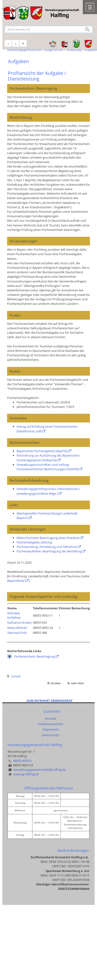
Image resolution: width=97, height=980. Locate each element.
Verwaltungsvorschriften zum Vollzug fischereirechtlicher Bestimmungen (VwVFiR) (48, 467)
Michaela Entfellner (14, 615)
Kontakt (51, 719)
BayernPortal (16, 581)
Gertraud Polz (17, 633)
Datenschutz (51, 735)
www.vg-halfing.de (26, 774)
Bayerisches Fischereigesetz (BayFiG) (42, 451)
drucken (56, 683)
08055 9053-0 (22, 761)
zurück (14, 676)
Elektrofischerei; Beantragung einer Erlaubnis (48, 538)
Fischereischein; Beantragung (34, 656)
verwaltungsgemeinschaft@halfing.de (40, 770)
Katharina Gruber (20, 623)
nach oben (77, 683)
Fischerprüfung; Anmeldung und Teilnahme (47, 547)
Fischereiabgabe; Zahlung (34, 542)
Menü (90, 7)
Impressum (51, 729)
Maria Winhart (17, 628)
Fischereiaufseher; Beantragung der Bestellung (49, 551)
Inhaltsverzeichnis (51, 724)
